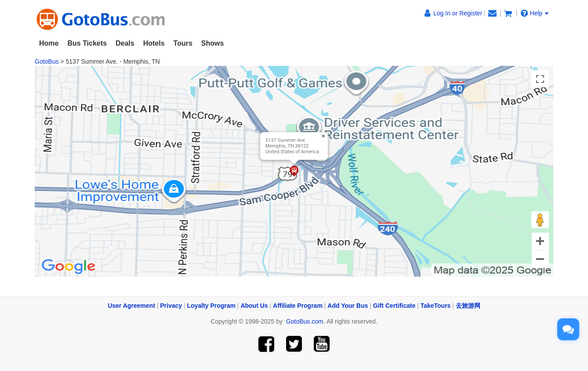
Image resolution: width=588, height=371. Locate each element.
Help (535, 13)
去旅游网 (468, 306)
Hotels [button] (154, 43)
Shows (213, 43)
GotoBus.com (305, 321)
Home (49, 43)
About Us (254, 306)
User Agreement (131, 306)
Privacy (171, 306)
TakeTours (436, 306)
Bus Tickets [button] (87, 43)
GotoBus (47, 61)
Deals (125, 43)
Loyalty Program (211, 306)
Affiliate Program (298, 306)
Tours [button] (183, 43)
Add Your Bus (348, 306)
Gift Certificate (394, 306)
